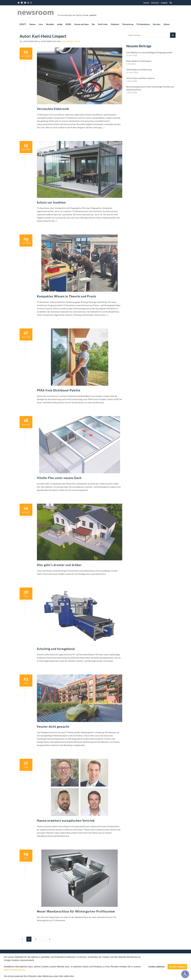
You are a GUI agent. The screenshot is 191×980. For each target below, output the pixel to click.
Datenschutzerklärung (14, 970)
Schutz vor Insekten (51, 202)
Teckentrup (128, 24)
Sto (93, 24)
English (164, 3)
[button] (75, 977)
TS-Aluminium (143, 24)
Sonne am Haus (81, 24)
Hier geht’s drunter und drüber (59, 565)
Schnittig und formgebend (56, 649)
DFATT (23, 24)
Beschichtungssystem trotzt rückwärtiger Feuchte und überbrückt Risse (150, 88)
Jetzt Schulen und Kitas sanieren (140, 78)
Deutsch (155, 3)
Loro (41, 24)
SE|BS (68, 24)
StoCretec (103, 24)
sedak (60, 24)
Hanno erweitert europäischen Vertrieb (66, 821)
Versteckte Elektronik (53, 109)
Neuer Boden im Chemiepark (139, 61)
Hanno (32, 24)
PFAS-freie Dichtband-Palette (59, 390)
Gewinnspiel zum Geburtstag (139, 69)
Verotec (157, 24)
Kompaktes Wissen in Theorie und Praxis (67, 296)
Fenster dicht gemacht (53, 727)
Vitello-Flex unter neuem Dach (59, 478)
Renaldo (50, 24)
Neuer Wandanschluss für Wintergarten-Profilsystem (76, 911)
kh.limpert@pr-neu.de (71, 41)
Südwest (115, 24)
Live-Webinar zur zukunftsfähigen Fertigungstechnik (149, 52)
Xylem (167, 24)
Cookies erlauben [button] (177, 967)
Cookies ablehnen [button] (157, 967)
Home (146, 3)
